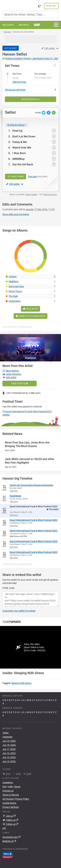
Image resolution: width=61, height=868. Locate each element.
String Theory (15, 291)
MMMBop (19, 159)
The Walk (13, 296)
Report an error (50, 195)
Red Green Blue (16, 286)
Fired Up (17, 131)
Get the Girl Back (23, 164)
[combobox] (30, 14)
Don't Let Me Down (24, 136)
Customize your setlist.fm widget (19, 611)
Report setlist (31, 195)
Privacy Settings (11, 807)
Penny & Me (20, 142)
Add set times (19, 82)
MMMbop (14, 281)
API (4, 828)
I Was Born (19, 153)
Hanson (9, 54)
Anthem (13, 277)
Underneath (15, 301)
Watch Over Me (22, 148)
